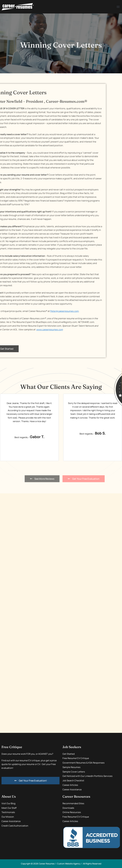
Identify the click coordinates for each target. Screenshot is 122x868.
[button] (118, 7)
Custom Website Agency (69, 864)
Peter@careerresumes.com (24, 311)
